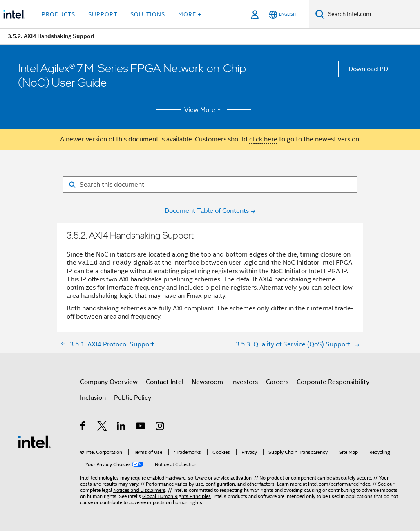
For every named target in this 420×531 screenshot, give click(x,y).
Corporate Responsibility (333, 382)
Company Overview (109, 382)
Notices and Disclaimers (139, 490)
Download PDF (370, 69)
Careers (277, 382)
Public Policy (133, 398)
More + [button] (190, 14)
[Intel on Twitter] (102, 427)
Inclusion (93, 398)
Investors (245, 382)
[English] (282, 15)
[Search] (320, 14)
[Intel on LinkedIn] (122, 427)
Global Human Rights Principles (176, 496)
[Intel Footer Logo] (34, 442)
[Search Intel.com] (372, 14)
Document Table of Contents (207, 211)
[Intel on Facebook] (83, 427)
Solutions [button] (148, 14)
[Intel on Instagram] (160, 427)
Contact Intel (165, 382)
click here (263, 139)
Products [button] (58, 14)
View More (204, 110)
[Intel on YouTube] (141, 427)
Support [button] (103, 14)
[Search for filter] (210, 185)
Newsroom (207, 382)
